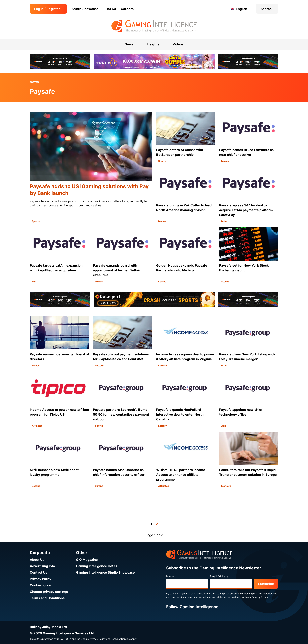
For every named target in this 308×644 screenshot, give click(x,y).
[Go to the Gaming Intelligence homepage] (154, 26)
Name (170, 576)
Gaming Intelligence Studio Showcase (105, 572)
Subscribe (266, 584)
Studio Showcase (85, 9)
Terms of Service (120, 639)
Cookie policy (40, 585)
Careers (127, 9)
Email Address (219, 576)
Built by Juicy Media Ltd (48, 627)
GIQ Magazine (87, 560)
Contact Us (39, 572)
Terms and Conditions (47, 598)
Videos (178, 44)
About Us (37, 560)
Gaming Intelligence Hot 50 (97, 566)
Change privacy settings (49, 592)
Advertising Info (42, 566)
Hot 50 (111, 9)
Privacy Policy (41, 579)
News (34, 82)
